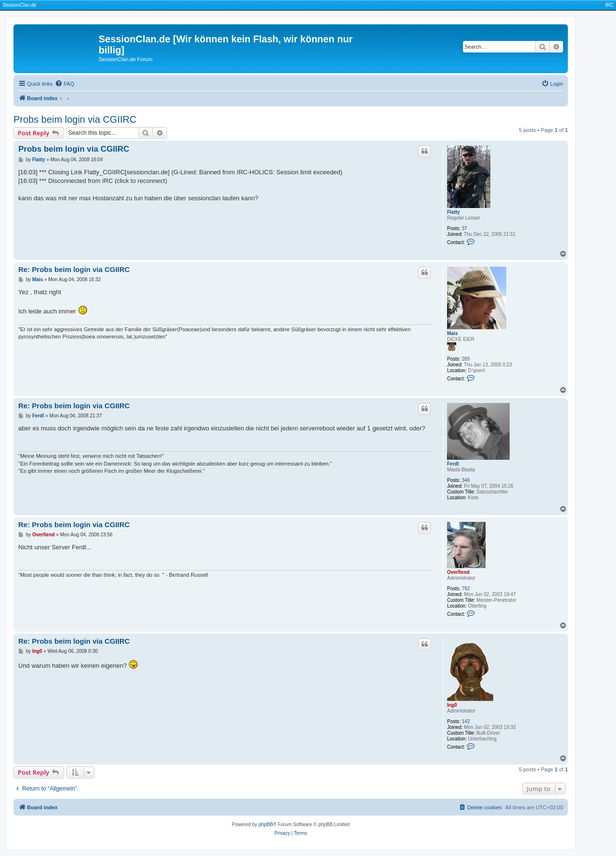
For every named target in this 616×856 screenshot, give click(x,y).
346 (466, 480)
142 (466, 721)
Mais (452, 333)
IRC (609, 5)
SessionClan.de (19, 5)
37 (465, 228)
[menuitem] (64, 84)
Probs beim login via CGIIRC (75, 119)
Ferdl (453, 464)
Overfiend (458, 572)
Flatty (454, 212)
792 (466, 589)
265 (466, 359)
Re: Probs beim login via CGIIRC (74, 269)
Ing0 (452, 705)
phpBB (266, 824)
